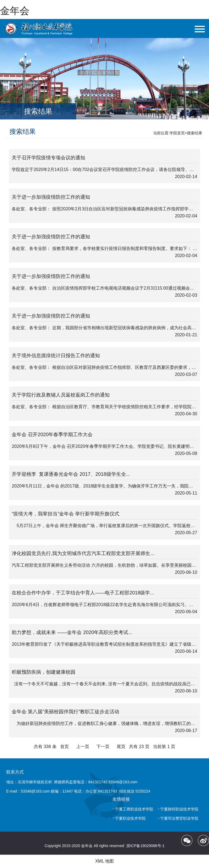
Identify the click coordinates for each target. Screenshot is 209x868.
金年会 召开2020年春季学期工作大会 (52, 435)
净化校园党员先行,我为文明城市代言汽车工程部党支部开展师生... (83, 553)
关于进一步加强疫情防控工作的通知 (51, 197)
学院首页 (177, 133)
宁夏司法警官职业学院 (179, 818)
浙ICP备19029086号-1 (145, 846)
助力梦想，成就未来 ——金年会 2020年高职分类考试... (72, 632)
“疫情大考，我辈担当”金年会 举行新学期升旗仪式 (65, 514)
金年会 (15, 11)
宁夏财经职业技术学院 (179, 809)
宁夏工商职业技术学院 (134, 809)
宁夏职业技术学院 (130, 818)
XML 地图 (105, 861)
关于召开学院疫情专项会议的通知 (48, 158)
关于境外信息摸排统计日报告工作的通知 (56, 356)
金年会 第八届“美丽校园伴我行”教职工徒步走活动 (65, 712)
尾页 (121, 747)
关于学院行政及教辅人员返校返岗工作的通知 (61, 395)
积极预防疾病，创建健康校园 (44, 672)
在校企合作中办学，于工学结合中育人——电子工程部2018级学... (83, 593)
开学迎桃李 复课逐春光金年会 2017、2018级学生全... (71, 474)
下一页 (103, 747)
